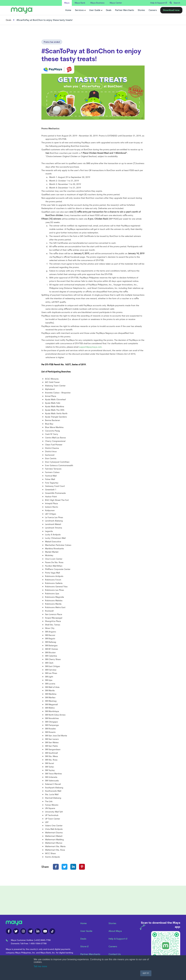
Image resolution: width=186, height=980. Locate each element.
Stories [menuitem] (112, 923)
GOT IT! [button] (146, 973)
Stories (141, 10)
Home (68, 10)
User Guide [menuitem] (86, 931)
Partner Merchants (125, 10)
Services (80, 10)
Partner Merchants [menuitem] (90, 954)
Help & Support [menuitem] (118, 939)
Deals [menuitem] (83, 939)
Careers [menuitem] (113, 946)
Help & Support (159, 3)
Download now (171, 10)
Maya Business (97, 3)
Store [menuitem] (84, 946)
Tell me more (40, 966)
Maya (67, 3)
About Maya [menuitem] (115, 931)
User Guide (96, 10)
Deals (109, 10)
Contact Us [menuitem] (115, 954)
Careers (153, 10)
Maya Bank (80, 3)
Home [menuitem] (83, 923)
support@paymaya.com (90, 347)
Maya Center (116, 3)
